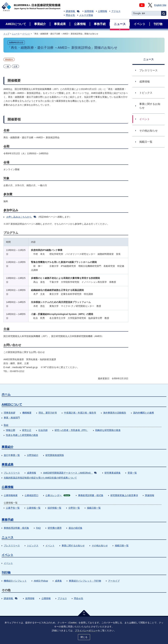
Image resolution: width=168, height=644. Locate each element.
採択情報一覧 (54, 508)
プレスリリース (12, 473)
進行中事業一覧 (12, 455)
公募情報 (8, 487)
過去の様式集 (75, 528)
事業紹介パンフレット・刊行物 (85, 581)
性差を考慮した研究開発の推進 (22, 435)
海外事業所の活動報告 (115, 413)
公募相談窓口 (31, 495)
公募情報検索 (11, 495)
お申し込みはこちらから (21, 217)
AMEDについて (12, 404)
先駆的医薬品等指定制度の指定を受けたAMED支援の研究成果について (40, 478)
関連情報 (150, 495)
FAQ (38, 528)
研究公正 (27, 430)
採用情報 (89, 11)
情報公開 (10, 430)
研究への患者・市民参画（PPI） (71, 430)
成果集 (58, 581)
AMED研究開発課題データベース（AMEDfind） (70, 473)
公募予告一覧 (13, 508)
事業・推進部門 (12, 418)
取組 (6, 425)
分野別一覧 (74, 508)
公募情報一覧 (34, 508)
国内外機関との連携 (144, 413)
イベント (26, 34)
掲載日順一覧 (94, 508)
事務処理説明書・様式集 (91, 495)
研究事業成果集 (113, 473)
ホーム (6, 394)
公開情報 (103, 11)
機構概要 (27, 413)
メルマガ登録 (86, 15)
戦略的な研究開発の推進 (108, 430)
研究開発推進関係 (55, 455)
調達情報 (73, 11)
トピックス (33, 546)
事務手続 (8, 520)
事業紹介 (8, 447)
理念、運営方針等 (48, 413)
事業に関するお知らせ (73, 546)
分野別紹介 (33, 455)
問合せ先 (70, 15)
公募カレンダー (58, 495)
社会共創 (43, 430)
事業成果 (8, 465)
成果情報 (31, 473)
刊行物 (6, 573)
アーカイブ (114, 581)
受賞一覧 (132, 473)
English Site (160, 5)
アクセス (116, 11)
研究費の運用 (55, 528)
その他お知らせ (100, 546)
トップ (6, 34)
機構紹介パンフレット (15, 581)
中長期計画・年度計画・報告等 (80, 413)
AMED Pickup (41, 581)
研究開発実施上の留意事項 (124, 495)
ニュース (16, 34)
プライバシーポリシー (86, 630)
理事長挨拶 (10, 413)
